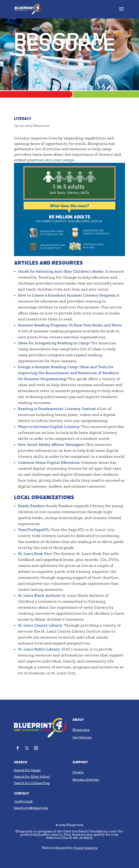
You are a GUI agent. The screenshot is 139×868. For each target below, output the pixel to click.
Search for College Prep (32, 783)
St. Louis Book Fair (35, 554)
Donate (78, 772)
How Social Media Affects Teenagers (51, 444)
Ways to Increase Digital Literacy (49, 427)
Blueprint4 (81, 730)
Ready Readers (31, 506)
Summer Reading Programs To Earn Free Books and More (69, 325)
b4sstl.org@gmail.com (31, 808)
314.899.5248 (23, 802)
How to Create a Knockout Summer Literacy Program (66, 295)
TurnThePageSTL (34, 530)
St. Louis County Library (40, 625)
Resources (42, 126)
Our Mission (82, 737)
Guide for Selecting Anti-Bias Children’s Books (61, 271)
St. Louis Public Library (39, 649)
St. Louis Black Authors (39, 595)
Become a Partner (86, 780)
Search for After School (32, 777)
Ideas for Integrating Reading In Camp (53, 343)
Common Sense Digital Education (49, 462)
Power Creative (86, 848)
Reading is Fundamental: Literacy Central (57, 409)
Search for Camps (27, 770)
